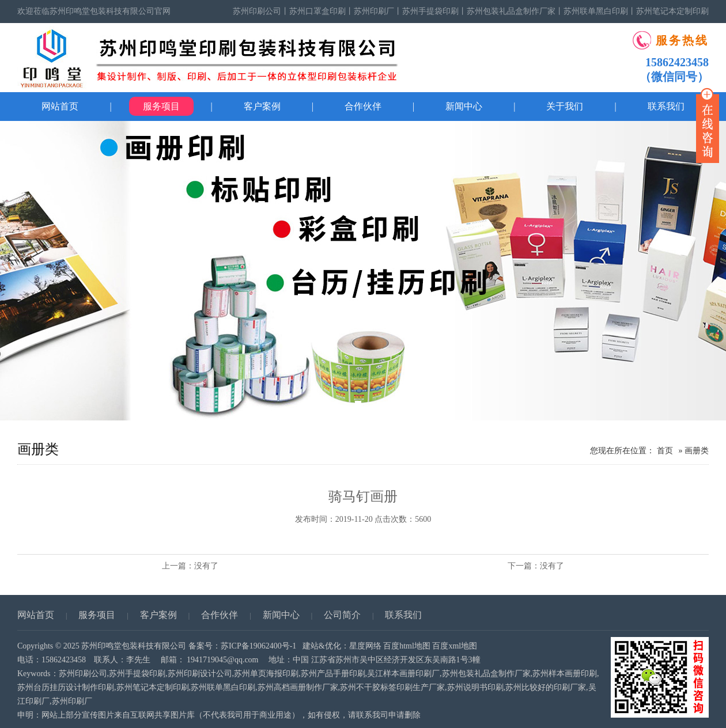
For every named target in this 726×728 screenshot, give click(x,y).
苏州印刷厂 (374, 11)
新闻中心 (464, 106)
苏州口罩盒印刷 (317, 11)
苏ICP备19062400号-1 (258, 646)
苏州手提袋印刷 (430, 11)
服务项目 (161, 106)
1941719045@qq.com (223, 660)
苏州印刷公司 (257, 11)
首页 (665, 451)
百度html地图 (407, 646)
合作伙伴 (363, 106)
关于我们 (565, 106)
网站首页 (60, 106)
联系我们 (403, 615)
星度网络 (365, 646)
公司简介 (342, 615)
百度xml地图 (455, 646)
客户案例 (262, 106)
